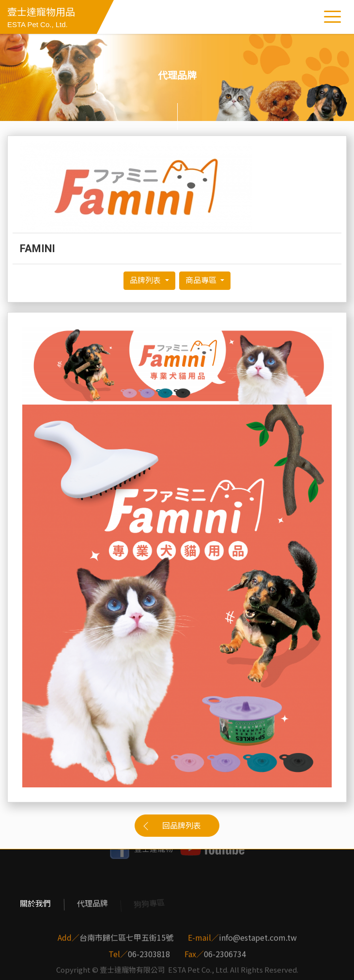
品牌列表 (146, 280)
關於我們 (35, 904)
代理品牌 (92, 904)
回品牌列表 (182, 826)
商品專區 (202, 280)
